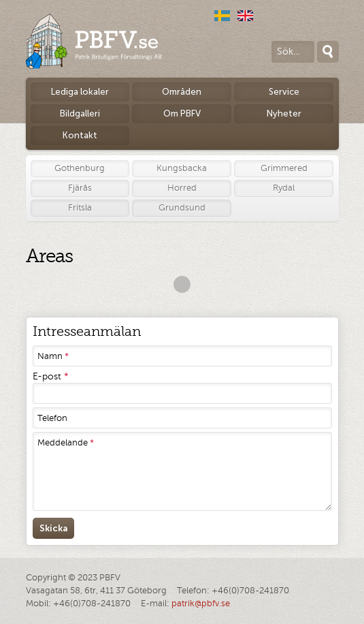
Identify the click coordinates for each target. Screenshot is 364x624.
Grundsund (182, 208)
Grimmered (284, 168)
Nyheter (284, 113)
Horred (182, 188)
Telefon (52, 418)
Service (284, 92)
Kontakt (80, 135)
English (246, 16)
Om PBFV (182, 113)
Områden (182, 92)
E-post (51, 376)
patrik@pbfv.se (201, 604)
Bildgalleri (80, 113)
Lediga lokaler (80, 92)
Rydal (284, 188)
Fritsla (80, 208)
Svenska (222, 16)
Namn (53, 356)
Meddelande (66, 443)
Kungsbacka (182, 168)
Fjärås (80, 188)
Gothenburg (80, 168)
